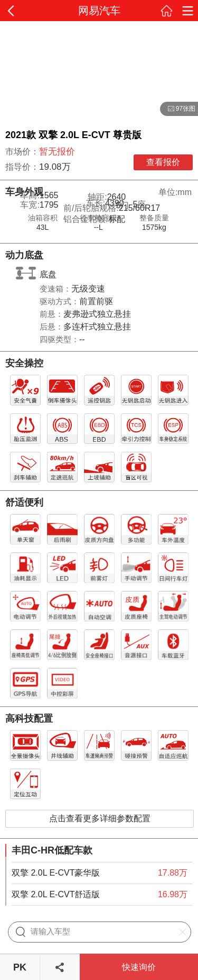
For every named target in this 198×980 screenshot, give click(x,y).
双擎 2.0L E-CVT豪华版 (56, 873)
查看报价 (163, 162)
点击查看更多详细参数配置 (100, 818)
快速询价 (139, 967)
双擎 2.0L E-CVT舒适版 (56, 894)
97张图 (178, 109)
